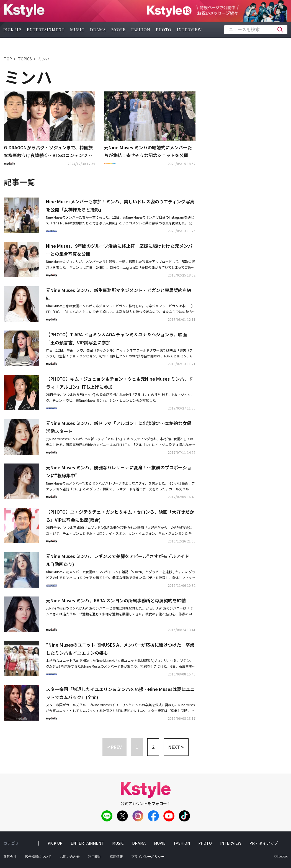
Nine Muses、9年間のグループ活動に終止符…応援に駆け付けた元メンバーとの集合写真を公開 (119, 250)
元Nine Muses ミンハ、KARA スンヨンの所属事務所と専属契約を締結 (116, 600)
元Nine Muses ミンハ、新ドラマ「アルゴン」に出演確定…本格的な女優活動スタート (119, 427)
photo (164, 30)
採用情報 (116, 857)
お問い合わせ (70, 857)
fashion (141, 30)
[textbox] (256, 30)
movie (119, 30)
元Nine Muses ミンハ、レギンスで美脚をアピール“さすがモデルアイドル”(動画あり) (118, 560)
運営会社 (10, 857)
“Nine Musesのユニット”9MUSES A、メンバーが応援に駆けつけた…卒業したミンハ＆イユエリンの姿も (120, 649)
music (77, 30)
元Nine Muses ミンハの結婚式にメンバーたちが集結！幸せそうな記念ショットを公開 (148, 151)
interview (189, 30)
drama (98, 30)
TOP (8, 59)
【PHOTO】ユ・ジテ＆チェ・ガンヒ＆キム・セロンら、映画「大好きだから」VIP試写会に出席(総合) (120, 516)
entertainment (46, 30)
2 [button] (153, 747)
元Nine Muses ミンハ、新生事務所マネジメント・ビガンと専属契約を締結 (119, 294)
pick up (12, 30)
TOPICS (25, 59)
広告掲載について (38, 857)
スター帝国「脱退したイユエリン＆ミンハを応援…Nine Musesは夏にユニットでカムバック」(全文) (120, 693)
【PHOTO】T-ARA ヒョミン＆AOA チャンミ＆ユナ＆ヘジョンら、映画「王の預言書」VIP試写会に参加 (116, 338)
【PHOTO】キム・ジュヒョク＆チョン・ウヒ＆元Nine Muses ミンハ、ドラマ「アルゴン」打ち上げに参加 (119, 383)
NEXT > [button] (176, 747)
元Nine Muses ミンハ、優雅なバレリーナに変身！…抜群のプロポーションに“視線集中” (119, 471)
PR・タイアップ (264, 843)
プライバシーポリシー (148, 857)
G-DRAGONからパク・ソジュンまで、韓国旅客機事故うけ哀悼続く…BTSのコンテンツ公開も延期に (48, 152)
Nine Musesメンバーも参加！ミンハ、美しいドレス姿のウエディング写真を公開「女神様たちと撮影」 (120, 205)
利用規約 (95, 857)
